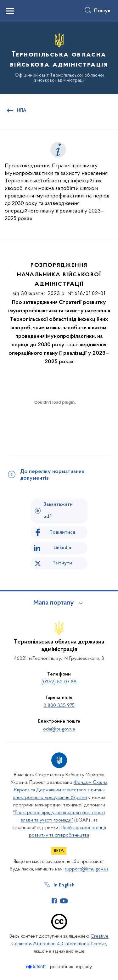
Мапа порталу (54, 603)
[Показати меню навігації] (10, 11)
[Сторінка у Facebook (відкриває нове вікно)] (54, 901)
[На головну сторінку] (59, 57)
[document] (55, 425)
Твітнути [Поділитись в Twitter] (62, 563)
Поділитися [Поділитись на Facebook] (62, 532)
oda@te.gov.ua (59, 729)
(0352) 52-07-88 (59, 682)
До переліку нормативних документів (52, 475)
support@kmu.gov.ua (87, 869)
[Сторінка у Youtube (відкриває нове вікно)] (64, 901)
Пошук (102, 11)
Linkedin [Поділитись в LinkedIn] (62, 548)
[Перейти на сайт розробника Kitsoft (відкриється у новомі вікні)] (37, 967)
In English (64, 885)
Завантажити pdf (58, 511)
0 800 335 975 (59, 706)
